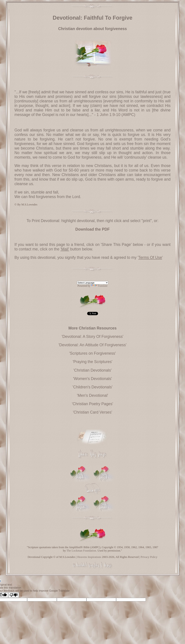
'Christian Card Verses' (92, 412)
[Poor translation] (14, 595)
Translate (99, 286)
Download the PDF (93, 229)
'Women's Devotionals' (92, 379)
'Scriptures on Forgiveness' (92, 353)
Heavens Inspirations (89, 557)
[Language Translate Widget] (93, 283)
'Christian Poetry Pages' (92, 404)
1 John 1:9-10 (108, 115)
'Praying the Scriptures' (93, 362)
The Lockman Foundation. (82, 551)
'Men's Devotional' (92, 395)
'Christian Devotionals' (92, 370)
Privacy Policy (149, 557)
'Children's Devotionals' (93, 387)
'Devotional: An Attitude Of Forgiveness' (92, 345)
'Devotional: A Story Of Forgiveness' (92, 337)
